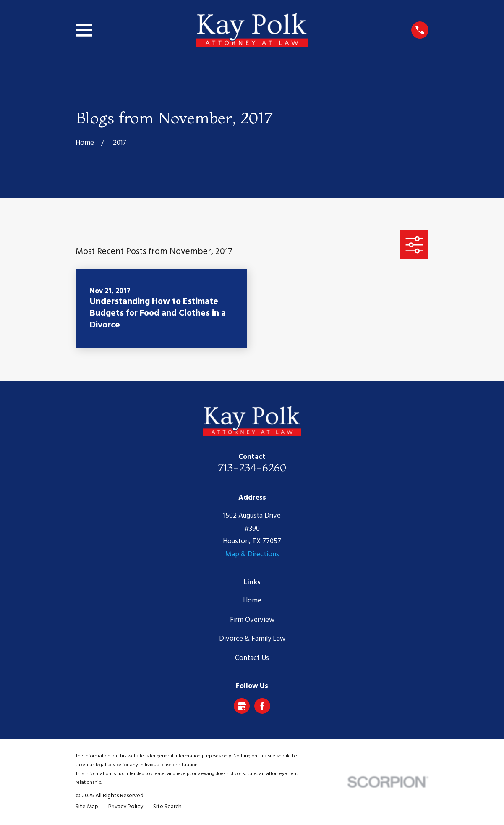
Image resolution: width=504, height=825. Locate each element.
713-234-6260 (252, 467)
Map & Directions (252, 554)
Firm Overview (252, 620)
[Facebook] (262, 706)
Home (252, 601)
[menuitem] (87, 807)
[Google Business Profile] (242, 706)
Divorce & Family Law (252, 639)
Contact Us (252, 658)
